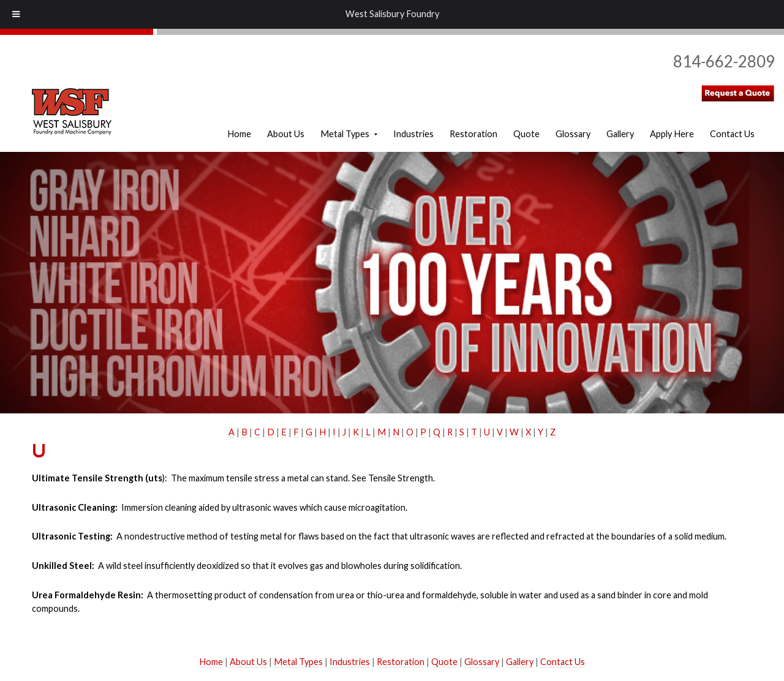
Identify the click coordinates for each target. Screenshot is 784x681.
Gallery (520, 662)
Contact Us (563, 662)
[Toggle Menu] (16, 14)
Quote (444, 662)
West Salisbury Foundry (392, 14)
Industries (350, 662)
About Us (248, 662)
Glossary (482, 662)
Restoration (401, 662)
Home (211, 662)
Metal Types (298, 662)
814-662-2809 (724, 61)
